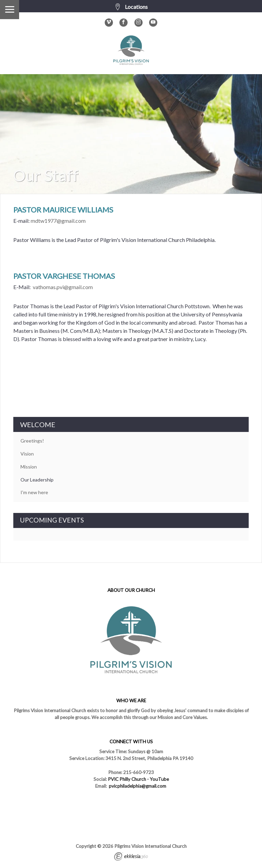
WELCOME (38, 424)
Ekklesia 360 (131, 857)
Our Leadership (37, 480)
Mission (29, 467)
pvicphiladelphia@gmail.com (137, 786)
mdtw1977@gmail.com (58, 221)
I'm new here (34, 492)
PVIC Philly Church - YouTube (138, 779)
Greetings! (32, 441)
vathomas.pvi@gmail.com (63, 287)
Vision (27, 454)
